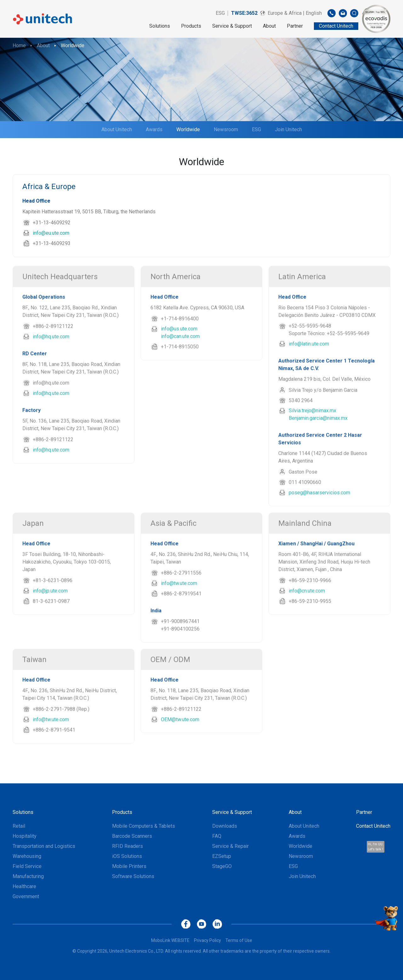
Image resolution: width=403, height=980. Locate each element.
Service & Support (232, 26)
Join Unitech (288, 129)
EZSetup (222, 856)
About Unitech (117, 129)
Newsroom (226, 129)
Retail (19, 826)
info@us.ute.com (179, 350)
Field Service (27, 866)
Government (26, 896)
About (269, 26)
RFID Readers (128, 846)
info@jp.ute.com (50, 612)
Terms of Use (239, 940)
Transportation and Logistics (44, 846)
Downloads (225, 826)
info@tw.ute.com (179, 605)
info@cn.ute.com (307, 612)
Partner (295, 26)
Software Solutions (133, 876)
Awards (154, 129)
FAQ (217, 836)
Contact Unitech (373, 826)
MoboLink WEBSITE (170, 940)
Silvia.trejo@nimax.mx (312, 432)
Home (19, 45)
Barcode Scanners (132, 836)
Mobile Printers (129, 866)
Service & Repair (230, 846)
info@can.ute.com (180, 358)
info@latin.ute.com (309, 365)
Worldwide (73, 45)
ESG (220, 13)
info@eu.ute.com (51, 233)
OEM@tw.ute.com (180, 741)
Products (191, 26)
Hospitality (25, 836)
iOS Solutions (127, 856)
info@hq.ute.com (51, 358)
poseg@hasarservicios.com (319, 514)
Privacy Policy (207, 940)
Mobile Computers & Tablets (144, 826)
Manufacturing (28, 876)
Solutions (160, 26)
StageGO (222, 866)
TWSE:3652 (244, 13)
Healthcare (24, 886)
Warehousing (27, 856)
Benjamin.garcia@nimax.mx (318, 440)
